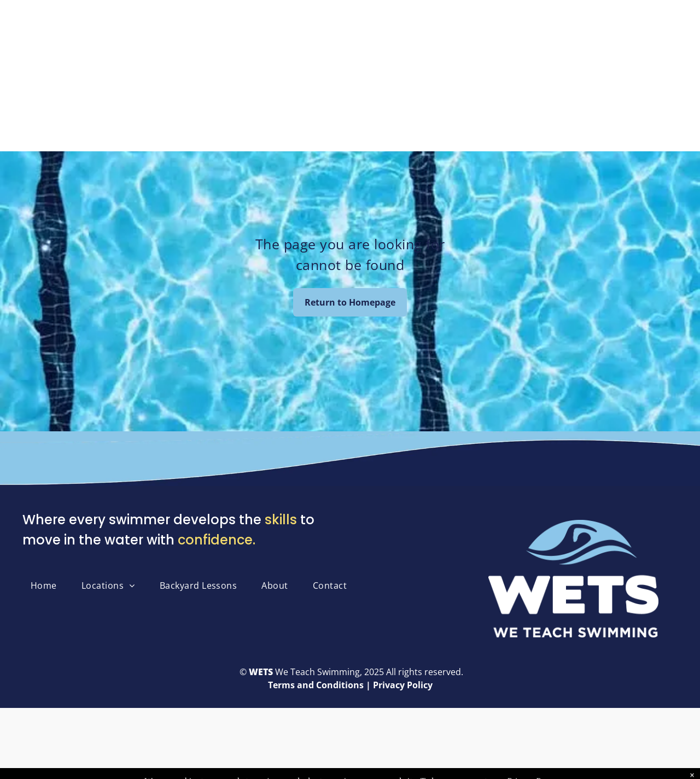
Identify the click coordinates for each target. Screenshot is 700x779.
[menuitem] (48, 585)
